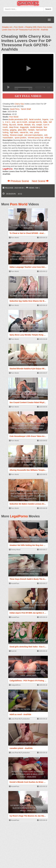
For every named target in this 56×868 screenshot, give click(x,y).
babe (45, 122)
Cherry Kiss (19, 104)
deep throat (14, 127)
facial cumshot (35, 119)
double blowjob (36, 127)
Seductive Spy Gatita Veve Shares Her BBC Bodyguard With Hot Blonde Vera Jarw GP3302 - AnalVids (28, 293)
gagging (13, 130)
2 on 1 (8, 122)
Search (48, 9)
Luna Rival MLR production (19, 719)
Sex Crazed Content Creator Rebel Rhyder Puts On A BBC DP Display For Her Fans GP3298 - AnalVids (28, 395)
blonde (20, 125)
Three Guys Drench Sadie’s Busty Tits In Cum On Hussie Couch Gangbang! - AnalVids (28, 571)
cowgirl (39, 125)
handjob (31, 130)
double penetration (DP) (18, 119)
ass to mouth (22, 122)
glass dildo (22, 130)
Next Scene (40, 181)
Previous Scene (19, 181)
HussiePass (14, 583)
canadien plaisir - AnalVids (28, 743)
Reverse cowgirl (16, 135)
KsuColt (13, 651)
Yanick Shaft (26, 109)
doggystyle (24, 127)
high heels (14, 132)
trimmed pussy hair (36, 138)
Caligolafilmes (15, 685)
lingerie (45, 119)
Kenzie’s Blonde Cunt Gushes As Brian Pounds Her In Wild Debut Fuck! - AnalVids (28, 774)
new (31, 132)
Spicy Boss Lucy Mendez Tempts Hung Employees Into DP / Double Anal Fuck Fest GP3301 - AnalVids (28, 327)
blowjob (27, 125)
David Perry (15, 109)
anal (13, 122)
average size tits (35, 122)
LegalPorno (19, 516)
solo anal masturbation (33, 135)
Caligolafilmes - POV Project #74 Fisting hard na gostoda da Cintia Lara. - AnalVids (28, 673)
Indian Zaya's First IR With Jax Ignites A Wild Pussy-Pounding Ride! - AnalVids (28, 605)
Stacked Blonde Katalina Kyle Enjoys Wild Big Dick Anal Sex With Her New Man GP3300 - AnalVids (28, 361)
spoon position (21, 138)
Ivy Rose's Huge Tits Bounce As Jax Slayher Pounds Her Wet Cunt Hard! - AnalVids (28, 808)
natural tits (24, 132)
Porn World (14, 117)
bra (33, 125)
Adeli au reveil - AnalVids (28, 709)
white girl (48, 138)
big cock (13, 125)
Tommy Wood (15, 550)
